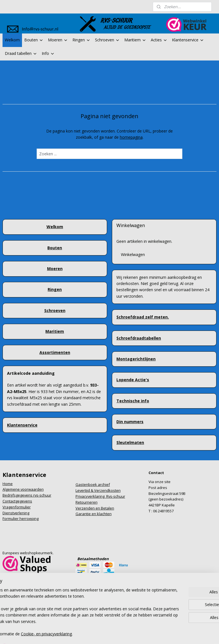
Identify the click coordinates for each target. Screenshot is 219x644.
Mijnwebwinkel (168, 625)
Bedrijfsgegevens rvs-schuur (27, 495)
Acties (159, 40)
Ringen (81, 40)
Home (8, 484)
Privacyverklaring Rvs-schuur (100, 496)
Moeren (58, 40)
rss (98, 625)
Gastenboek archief (93, 484)
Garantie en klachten (94, 514)
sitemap (86, 625)
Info (48, 53)
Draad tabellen (21, 53)
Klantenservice (188, 40)
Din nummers (130, 422)
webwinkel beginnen (119, 625)
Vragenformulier (17, 507)
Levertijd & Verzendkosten (98, 490)
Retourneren (87, 502)
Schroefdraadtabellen (139, 338)
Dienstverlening (16, 513)
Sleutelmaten (130, 442)
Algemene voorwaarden (23, 489)
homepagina (131, 137)
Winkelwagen (133, 254)
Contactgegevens (17, 501)
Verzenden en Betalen (95, 508)
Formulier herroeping (21, 519)
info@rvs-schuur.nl (19, 582)
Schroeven (107, 40)
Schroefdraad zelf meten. (143, 317)
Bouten (34, 40)
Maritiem (135, 40)
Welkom (12, 40)
